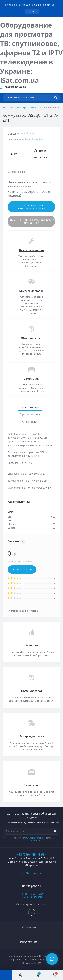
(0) (18, 134)
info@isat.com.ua (32, 873)
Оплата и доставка (34, 838)
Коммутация (13, 107)
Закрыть (32, 12)
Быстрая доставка (31, 291)
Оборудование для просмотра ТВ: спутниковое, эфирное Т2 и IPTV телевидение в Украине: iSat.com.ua (31, 53)
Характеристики (30, 414)
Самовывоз (32, 379)
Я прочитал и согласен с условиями (32, 839)
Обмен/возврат (31, 338)
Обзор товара (30, 407)
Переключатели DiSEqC (32, 107)
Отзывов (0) (30, 422)
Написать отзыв (22, 570)
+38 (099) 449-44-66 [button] (32, 854)
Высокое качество (32, 250)
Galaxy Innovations (35, 139)
